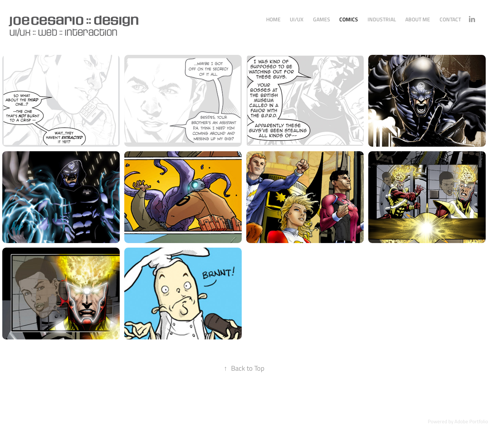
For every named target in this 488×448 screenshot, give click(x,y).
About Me (418, 19)
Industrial (382, 19)
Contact (450, 19)
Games (322, 19)
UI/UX (297, 19)
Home (273, 19)
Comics (349, 19)
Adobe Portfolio (471, 421)
